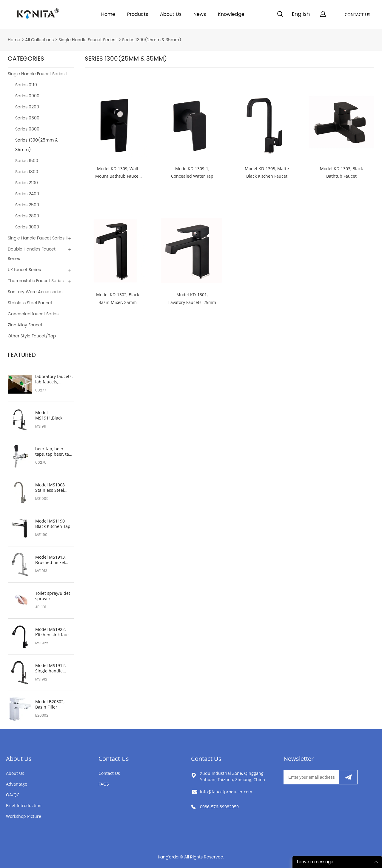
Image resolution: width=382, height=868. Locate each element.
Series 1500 (27, 161)
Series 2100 (27, 183)
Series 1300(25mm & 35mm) (152, 40)
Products (138, 14)
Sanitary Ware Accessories (35, 292)
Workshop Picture (24, 816)
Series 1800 (27, 172)
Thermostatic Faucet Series (36, 281)
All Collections (39, 40)
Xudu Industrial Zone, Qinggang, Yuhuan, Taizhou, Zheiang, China (232, 776)
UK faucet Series (24, 270)
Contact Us (114, 759)
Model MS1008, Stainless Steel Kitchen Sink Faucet (50, 488)
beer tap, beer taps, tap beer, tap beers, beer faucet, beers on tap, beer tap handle (54, 451)
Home (108, 14)
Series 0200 (27, 107)
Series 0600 (27, 118)
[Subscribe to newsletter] (348, 777)
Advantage (17, 784)
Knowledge (231, 14)
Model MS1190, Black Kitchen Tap (53, 524)
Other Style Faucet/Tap (32, 336)
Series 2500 (27, 205)
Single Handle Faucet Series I (88, 40)
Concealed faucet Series (33, 314)
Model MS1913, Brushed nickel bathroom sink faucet (50, 560)
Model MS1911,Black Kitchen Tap (49, 415)
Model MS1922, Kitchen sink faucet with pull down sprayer (54, 632)
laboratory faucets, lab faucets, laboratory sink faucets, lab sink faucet (54, 379)
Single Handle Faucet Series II (38, 238)
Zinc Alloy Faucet (25, 325)
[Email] (311, 777)
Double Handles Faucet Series (32, 254)
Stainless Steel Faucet (30, 303)
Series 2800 (27, 216)
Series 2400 (27, 194)
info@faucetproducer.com (226, 792)
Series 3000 (27, 227)
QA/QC (13, 795)
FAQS (104, 784)
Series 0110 (26, 85)
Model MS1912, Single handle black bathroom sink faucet (51, 668)
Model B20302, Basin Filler (50, 704)
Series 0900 (27, 96)
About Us (171, 14)
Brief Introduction (24, 805)
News (200, 14)
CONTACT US (358, 14)
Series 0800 (27, 129)
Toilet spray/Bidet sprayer (53, 596)
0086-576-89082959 (219, 807)
